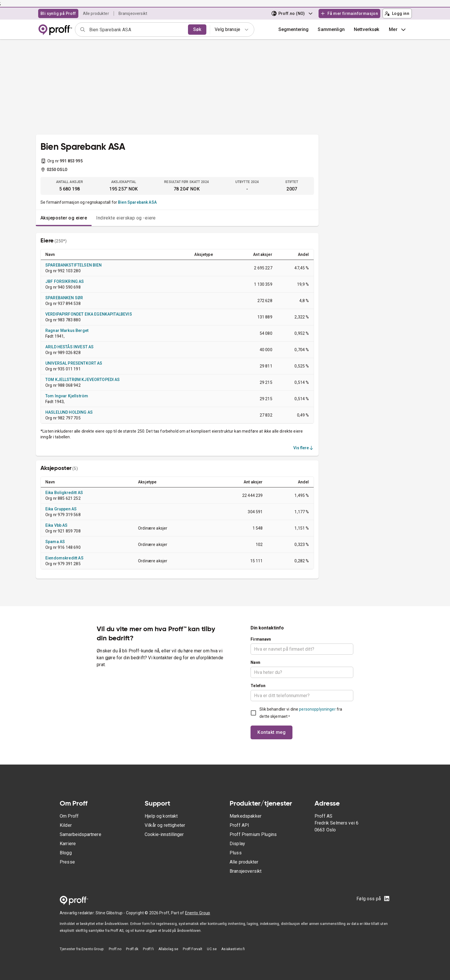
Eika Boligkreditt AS (64, 493)
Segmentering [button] (294, 29)
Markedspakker (246, 816)
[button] (331, 30)
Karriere (68, 844)
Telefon (258, 686)
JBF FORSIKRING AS (65, 281)
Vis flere (304, 448)
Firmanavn (261, 639)
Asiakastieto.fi (233, 949)
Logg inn (397, 13)
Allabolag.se (168, 949)
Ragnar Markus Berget (67, 330)
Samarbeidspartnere (81, 834)
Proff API (239, 825)
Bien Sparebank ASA (137, 202)
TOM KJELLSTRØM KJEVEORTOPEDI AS (83, 380)
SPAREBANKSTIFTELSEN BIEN (74, 265)
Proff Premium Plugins (253, 834)
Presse (67, 862)
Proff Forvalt (193, 949)
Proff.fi (148, 949)
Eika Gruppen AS (61, 509)
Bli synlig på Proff (58, 13)
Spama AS (55, 542)
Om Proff (69, 816)
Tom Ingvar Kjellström (67, 396)
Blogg (66, 853)
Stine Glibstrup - (111, 913)
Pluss (236, 853)
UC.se (212, 949)
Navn (255, 662)
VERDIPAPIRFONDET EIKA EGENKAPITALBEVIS (89, 314)
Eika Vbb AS (57, 525)
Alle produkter (96, 13)
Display (237, 844)
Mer (398, 30)
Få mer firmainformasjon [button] (349, 13)
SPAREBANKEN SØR (64, 298)
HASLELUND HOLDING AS (69, 412)
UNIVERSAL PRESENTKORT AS (74, 363)
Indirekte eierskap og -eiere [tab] (126, 218)
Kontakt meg (271, 732)
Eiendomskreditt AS (64, 558)
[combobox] (137, 30)
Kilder (66, 825)
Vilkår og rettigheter (165, 825)
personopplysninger (317, 709)
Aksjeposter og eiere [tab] (64, 218)
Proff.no (115, 949)
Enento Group (198, 913)
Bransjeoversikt (133, 13)
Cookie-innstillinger (164, 834)
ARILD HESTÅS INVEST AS (69, 347)
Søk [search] (197, 29)
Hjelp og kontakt (161, 816)
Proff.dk (132, 949)
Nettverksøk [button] (367, 29)
